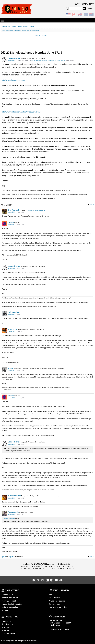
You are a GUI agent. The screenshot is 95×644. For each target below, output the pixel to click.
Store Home (6, 621)
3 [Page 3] (92, 205)
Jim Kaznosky (14, 210)
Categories (2, 20)
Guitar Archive (23, 26)
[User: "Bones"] (4, 224)
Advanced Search (8, 633)
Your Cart (76, 4)
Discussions (6, 26)
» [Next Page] (93, 205)
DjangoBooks (50, 617)
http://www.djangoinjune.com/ (13, 80)
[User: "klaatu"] (4, 370)
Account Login (7, 595)
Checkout (5, 630)
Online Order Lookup (10, 607)
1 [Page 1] (89, 205)
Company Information (58, 607)
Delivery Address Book (11, 601)
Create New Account (10, 598)
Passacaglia (13, 512)
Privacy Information (57, 601)
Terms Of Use (54, 604)
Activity (14, 26)
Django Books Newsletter (12, 604)
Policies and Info (50, 590)
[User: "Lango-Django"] (4, 60)
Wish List (5, 627)
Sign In (32, 26)
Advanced (90, 9)
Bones (11, 222)
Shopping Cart (7, 624)
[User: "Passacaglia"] (4, 513)
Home (51, 595)
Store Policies (54, 598)
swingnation (13, 312)
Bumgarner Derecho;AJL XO (36, 210)
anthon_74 (13, 329)
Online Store (3, 617)
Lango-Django (14, 58)
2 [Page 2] (90, 205)
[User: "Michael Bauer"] (4, 497)
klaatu (11, 368)
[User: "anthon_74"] (4, 331)
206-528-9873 (63, 629)
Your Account (3, 590)
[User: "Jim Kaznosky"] (4, 211)
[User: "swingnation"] (4, 314)
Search (66, 8)
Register (45, 35)
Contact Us (6, 610)
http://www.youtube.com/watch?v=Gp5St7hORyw (21, 112)
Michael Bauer (14, 496)
